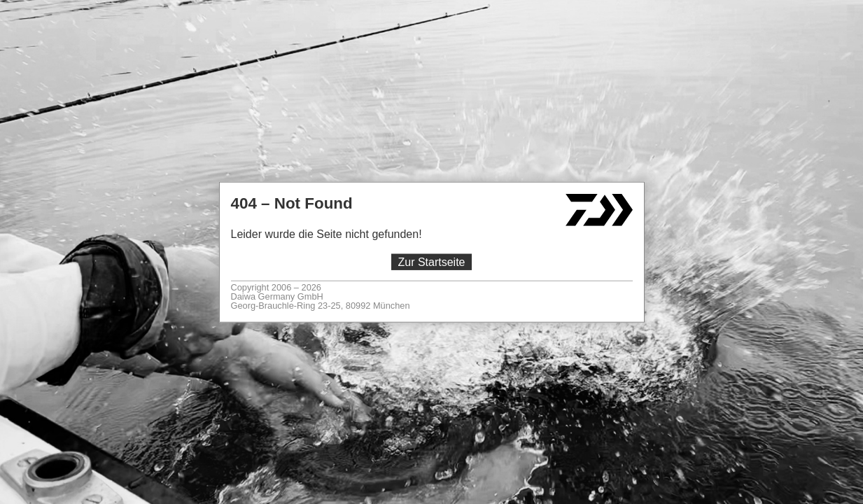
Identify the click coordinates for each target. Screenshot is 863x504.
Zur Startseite (431, 262)
